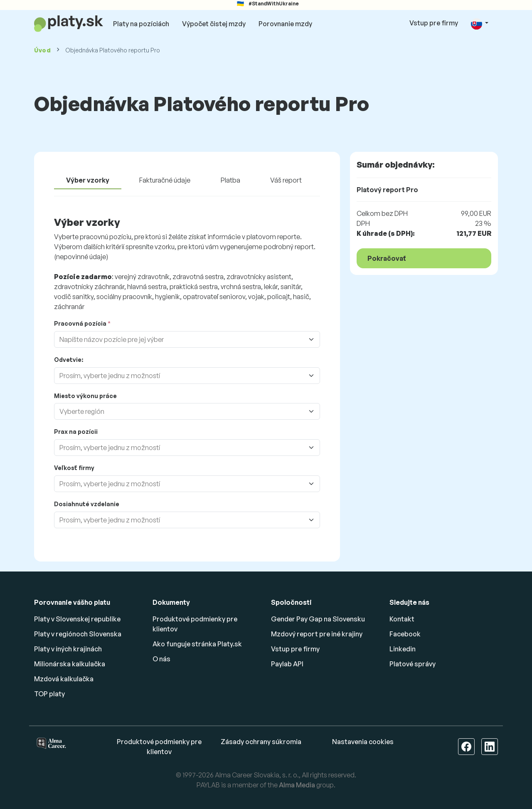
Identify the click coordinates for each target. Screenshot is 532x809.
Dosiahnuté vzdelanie (87, 504)
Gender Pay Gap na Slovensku (318, 619)
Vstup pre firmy (434, 23)
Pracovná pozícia (80, 323)
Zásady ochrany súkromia (261, 742)
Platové (413, 664)
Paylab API (287, 664)
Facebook (405, 634)
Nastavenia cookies (363, 742)
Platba (230, 180)
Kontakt (402, 619)
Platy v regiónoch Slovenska (78, 634)
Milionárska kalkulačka (70, 664)
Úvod (43, 50)
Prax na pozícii (76, 432)
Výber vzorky (88, 180)
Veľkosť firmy (74, 468)
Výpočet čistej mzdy (214, 24)
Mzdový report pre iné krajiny (317, 634)
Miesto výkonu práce (85, 396)
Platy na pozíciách (141, 24)
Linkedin (403, 649)
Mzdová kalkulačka (64, 679)
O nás (161, 659)
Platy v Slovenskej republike (77, 619)
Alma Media (297, 785)
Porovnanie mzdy (285, 24)
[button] (480, 24)
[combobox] (182, 339)
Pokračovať (387, 258)
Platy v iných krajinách (68, 649)
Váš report (286, 180)
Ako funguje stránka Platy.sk (197, 644)
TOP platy (49, 694)
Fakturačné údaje (165, 180)
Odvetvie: (69, 360)
